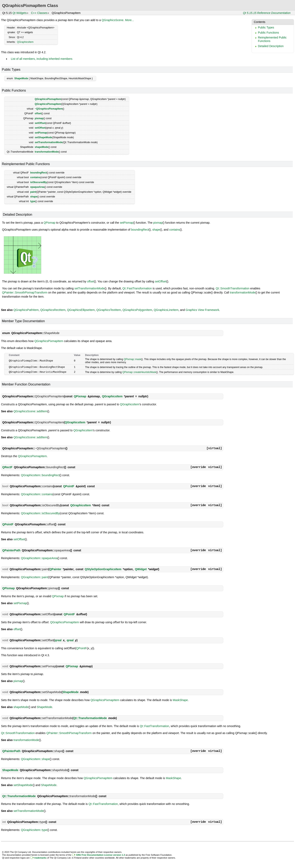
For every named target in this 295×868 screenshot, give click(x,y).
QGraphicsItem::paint (34, 577)
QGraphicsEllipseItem (81, 310)
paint (33, 192)
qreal (58, 640)
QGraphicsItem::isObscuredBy (40, 513)
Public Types (266, 27)
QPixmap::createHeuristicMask (139, 372)
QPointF (69, 486)
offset (38, 113)
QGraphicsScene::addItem (30, 411)
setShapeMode (44, 137)
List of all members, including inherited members (42, 59)
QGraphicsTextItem (109, 310)
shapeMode (42, 147)
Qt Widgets (20, 13)
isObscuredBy (38, 182)
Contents (260, 22)
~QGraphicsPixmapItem (49, 109)
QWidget (141, 569)
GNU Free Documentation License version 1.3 (100, 854)
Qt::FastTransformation (137, 288)
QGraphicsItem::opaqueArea (39, 558)
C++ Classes (39, 13)
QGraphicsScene (113, 20)
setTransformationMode (49, 142)
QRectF (7, 467)
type (33, 201)
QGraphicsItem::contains (37, 494)
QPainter (55, 569)
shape (34, 197)
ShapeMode (21, 78)
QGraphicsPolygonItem (137, 310)
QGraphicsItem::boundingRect (40, 475)
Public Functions (268, 33)
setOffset (40, 123)
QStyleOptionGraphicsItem (103, 569)
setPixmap (41, 133)
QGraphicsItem (25, 42)
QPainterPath (11, 550)
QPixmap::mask (132, 359)
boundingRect (38, 173)
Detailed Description (271, 46)
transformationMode (47, 152)
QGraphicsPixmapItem (48, 99)
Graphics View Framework (202, 310)
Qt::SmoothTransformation (233, 288)
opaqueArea (37, 187)
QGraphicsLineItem (166, 310)
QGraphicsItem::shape (35, 759)
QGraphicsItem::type (34, 829)
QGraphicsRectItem (53, 310)
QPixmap (50, 223)
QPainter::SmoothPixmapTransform (25, 292)
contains (35, 177)
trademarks (40, 857)
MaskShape (180, 700)
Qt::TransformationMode (90, 718)
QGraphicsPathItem (26, 310)
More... (129, 20)
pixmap (39, 118)
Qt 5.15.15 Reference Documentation (267, 13)
